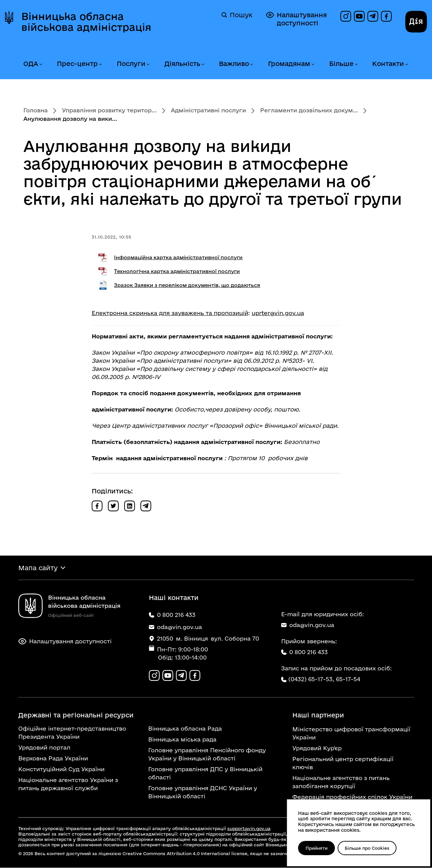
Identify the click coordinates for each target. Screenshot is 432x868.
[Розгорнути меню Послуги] (148, 64)
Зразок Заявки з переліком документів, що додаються (187, 285)
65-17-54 (348, 679)
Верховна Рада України (53, 759)
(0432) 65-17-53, (311, 679)
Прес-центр (77, 64)
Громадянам (289, 64)
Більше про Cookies (368, 848)
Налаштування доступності (296, 19)
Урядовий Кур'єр (317, 748)
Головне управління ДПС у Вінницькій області (205, 773)
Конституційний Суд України (61, 769)
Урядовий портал (44, 748)
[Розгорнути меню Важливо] (251, 64)
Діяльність (182, 64)
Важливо (234, 64)
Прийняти (317, 848)
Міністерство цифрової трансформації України (351, 733)
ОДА (31, 64)
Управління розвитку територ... (109, 110)
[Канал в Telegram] (373, 16)
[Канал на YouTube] (359, 16)
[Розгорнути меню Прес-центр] (100, 64)
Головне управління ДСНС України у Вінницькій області (203, 792)
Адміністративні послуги (208, 110)
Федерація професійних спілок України (352, 797)
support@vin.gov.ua (249, 829)
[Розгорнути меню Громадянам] (313, 64)
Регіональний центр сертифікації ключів (343, 763)
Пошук (237, 15)
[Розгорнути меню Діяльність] (203, 64)
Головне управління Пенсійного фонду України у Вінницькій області (207, 754)
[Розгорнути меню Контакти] (406, 64)
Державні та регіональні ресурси (76, 715)
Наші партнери (318, 715)
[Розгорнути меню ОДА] (41, 64)
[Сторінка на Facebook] (386, 16)
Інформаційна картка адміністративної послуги (178, 257)
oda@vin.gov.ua (308, 625)
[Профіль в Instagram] (346, 16)
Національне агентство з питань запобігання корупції (341, 782)
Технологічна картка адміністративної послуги (177, 271)
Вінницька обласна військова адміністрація (86, 22)
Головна (36, 110)
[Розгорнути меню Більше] (356, 64)
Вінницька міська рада (182, 740)
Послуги (131, 64)
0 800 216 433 (304, 652)
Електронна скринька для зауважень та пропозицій (170, 313)
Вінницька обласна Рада (185, 729)
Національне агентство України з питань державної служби (68, 784)
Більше (341, 64)
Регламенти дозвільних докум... (309, 110)
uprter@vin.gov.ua (278, 313)
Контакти (388, 64)
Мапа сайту (38, 568)
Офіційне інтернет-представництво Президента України (72, 733)
